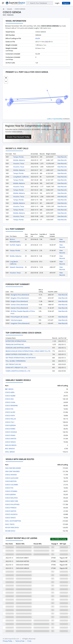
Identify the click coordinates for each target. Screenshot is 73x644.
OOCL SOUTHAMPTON (13, 521)
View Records (62, 157)
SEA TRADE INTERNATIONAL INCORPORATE (21, 358)
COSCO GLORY (10, 412)
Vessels (9, 9)
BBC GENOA (9, 389)
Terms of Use (20, 641)
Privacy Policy (8, 641)
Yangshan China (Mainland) (20, 323)
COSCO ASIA (9, 399)
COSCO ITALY (10, 422)
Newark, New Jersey (17, 267)
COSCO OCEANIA (11, 432)
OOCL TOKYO (10, 524)
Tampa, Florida (18, 157)
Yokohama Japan (16, 320)
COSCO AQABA (10, 396)
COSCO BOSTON (11, 481)
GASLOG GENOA (11, 445)
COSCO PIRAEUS (11, 508)
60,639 (38, 38)
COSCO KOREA (10, 429)
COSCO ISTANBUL (11, 491)
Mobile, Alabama (19, 160)
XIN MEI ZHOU (10, 531)
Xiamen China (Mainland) (19, 308)
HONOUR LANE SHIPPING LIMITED (18, 348)
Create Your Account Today (18, 137)
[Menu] (3, 3)
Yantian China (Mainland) (19, 305)
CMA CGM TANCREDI (12, 471)
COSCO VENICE (10, 442)
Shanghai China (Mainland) (20, 295)
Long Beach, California (21, 177)
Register (66, 3)
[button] (6, 78)
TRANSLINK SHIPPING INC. (15, 344)
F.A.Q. (29, 641)
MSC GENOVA (10, 449)
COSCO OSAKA (10, 435)
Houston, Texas (19, 163)
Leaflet (49, 119)
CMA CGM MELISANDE (13, 468)
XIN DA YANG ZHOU (12, 527)
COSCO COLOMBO (12, 485)
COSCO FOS (9, 409)
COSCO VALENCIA (11, 514)
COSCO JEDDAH (10, 425)
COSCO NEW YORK (12, 501)
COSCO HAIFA (10, 415)
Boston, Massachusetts (15, 240)
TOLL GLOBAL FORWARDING (16, 361)
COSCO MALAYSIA (11, 498)
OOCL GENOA (10, 452)
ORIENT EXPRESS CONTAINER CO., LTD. (19, 354)
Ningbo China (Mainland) (19, 301)
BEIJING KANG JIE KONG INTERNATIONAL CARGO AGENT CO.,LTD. (28, 351)
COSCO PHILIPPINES (12, 504)
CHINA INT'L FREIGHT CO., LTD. (16, 368)
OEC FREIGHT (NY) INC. (14, 364)
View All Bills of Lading (59, 539)
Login (57, 3)
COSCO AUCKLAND (12, 478)
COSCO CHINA (10, 402)
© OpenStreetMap (57, 119)
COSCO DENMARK (11, 406)
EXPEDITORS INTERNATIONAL (16, 341)
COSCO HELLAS (10, 419)
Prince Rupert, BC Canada (19, 317)
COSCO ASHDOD (11, 475)
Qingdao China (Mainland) (20, 298)
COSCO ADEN (10, 392)
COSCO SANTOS (11, 439)
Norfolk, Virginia (15, 245)
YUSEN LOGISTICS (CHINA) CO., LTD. (18, 371)
